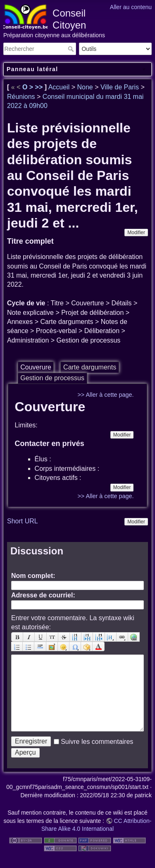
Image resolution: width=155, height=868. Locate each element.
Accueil (59, 87)
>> (40, 87)
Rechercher (72, 49)
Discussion (37, 551)
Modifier (136, 233)
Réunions (21, 97)
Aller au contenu (131, 7)
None (85, 87)
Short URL (23, 521)
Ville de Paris (120, 87)
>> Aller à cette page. (105, 395)
